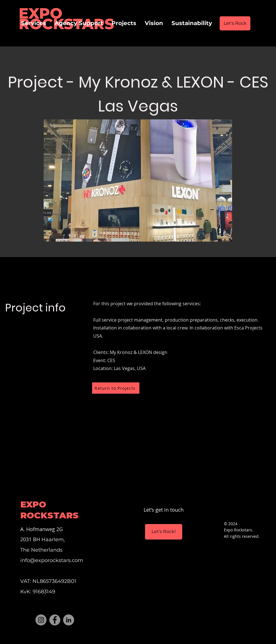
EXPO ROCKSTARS (49, 510)
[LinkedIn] (69, 620)
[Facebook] (55, 620)
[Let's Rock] (235, 23)
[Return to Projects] (116, 388)
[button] (138, 181)
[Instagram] (41, 620)
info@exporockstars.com (52, 560)
